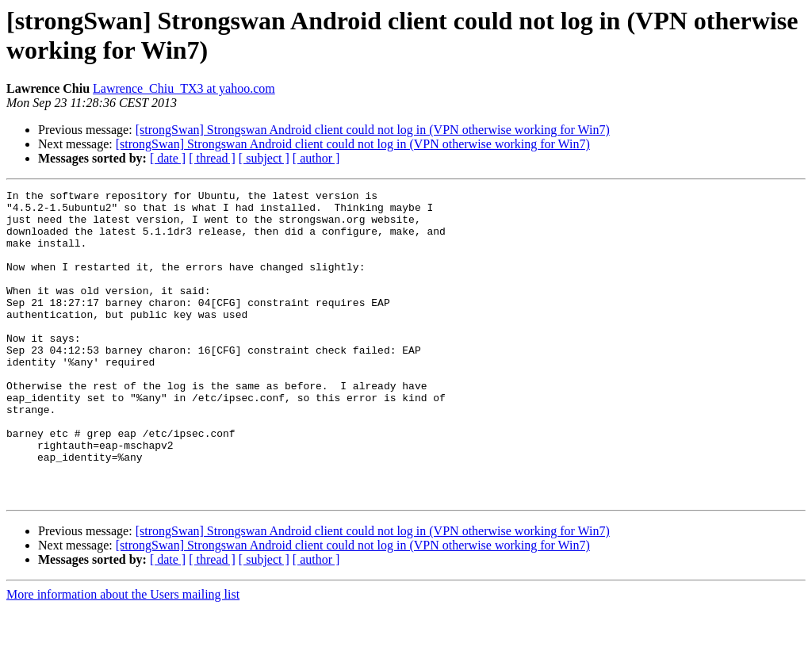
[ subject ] (264, 158)
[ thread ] (212, 158)
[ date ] (168, 158)
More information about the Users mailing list (123, 656)
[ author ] (316, 158)
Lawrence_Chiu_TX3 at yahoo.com (184, 88)
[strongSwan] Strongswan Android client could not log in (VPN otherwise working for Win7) (373, 130)
